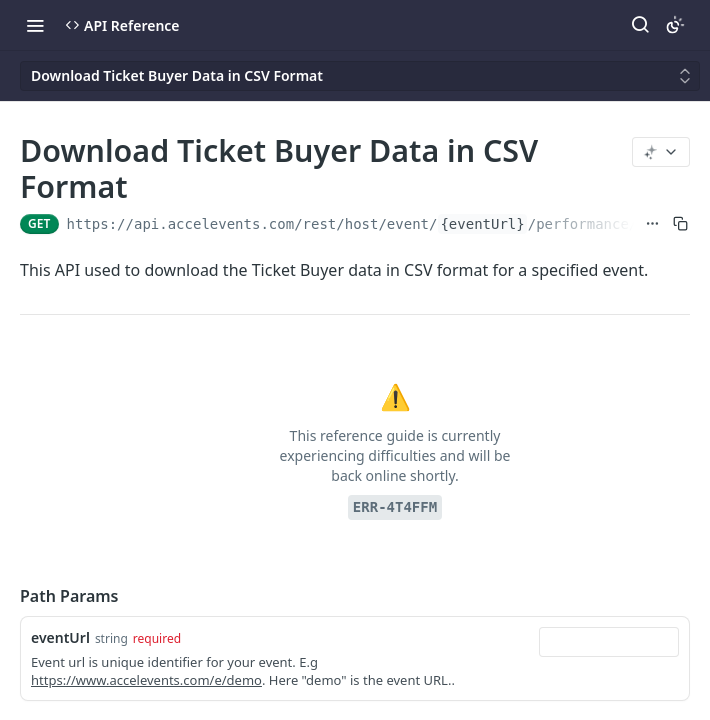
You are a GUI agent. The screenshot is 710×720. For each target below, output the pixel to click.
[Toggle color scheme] (675, 25)
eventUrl (60, 637)
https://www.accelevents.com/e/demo (146, 680)
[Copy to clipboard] (680, 224)
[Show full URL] (652, 224)
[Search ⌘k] (640, 25)
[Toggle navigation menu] (35, 25)
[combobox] (609, 642)
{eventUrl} (482, 224)
